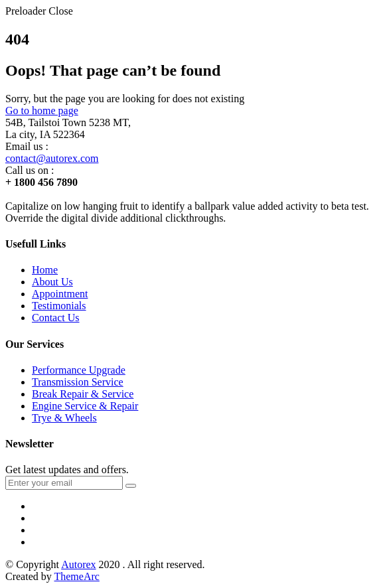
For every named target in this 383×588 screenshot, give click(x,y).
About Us (52, 282)
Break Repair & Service (83, 394)
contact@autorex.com (52, 158)
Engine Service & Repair (85, 406)
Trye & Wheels (64, 418)
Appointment (60, 294)
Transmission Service (78, 382)
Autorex (78, 564)
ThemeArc (76, 576)
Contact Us (56, 318)
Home (45, 270)
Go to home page (42, 110)
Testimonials (59, 306)
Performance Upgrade (79, 370)
